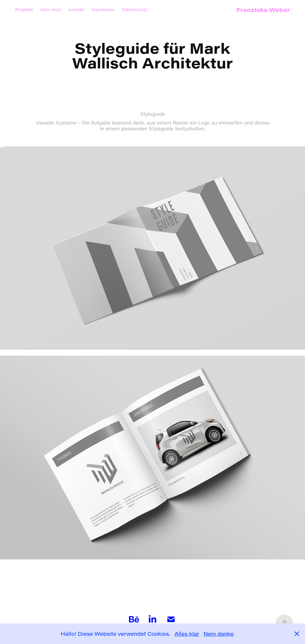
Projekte (24, 10)
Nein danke (219, 634)
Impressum (103, 10)
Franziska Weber (263, 10)
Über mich (51, 10)
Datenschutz (135, 10)
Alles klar (187, 634)
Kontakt (77, 10)
